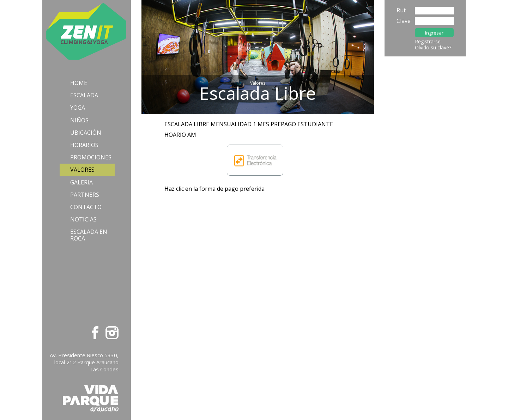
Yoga (78, 108)
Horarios (84, 145)
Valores (82, 170)
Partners (85, 195)
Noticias (83, 219)
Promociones (91, 157)
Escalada (84, 95)
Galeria (81, 182)
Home (79, 83)
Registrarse (428, 41)
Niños (79, 120)
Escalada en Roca (89, 235)
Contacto (86, 207)
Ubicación (86, 133)
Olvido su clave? (433, 47)
